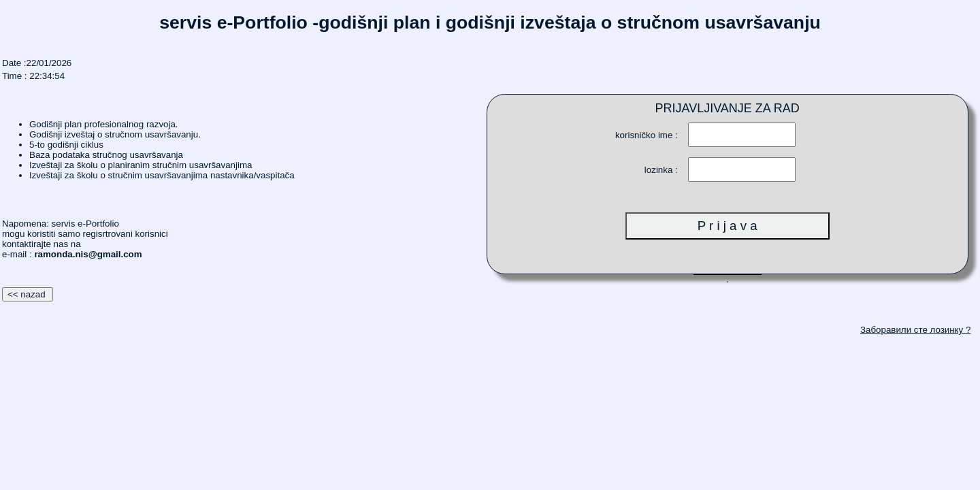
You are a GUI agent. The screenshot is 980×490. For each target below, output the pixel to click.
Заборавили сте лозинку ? (915, 330)
